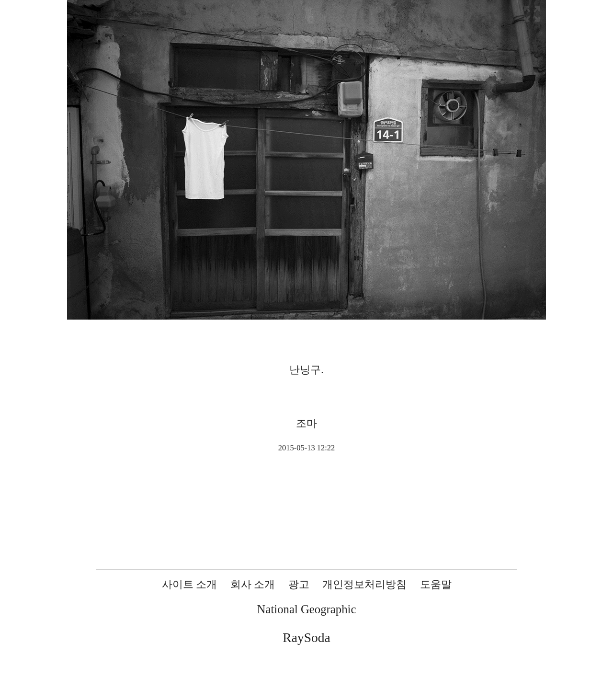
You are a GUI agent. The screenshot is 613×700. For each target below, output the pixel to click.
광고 (299, 584)
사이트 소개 (190, 584)
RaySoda (306, 637)
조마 (306, 423)
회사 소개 (253, 584)
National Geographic (307, 609)
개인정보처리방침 (364, 584)
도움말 (436, 584)
